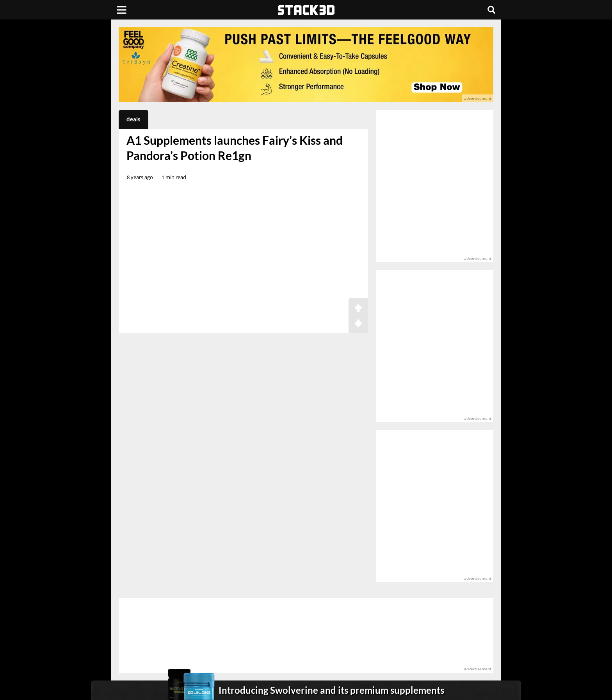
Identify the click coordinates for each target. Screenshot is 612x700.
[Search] (491, 10)
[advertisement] (62, 174)
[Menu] (122, 10)
